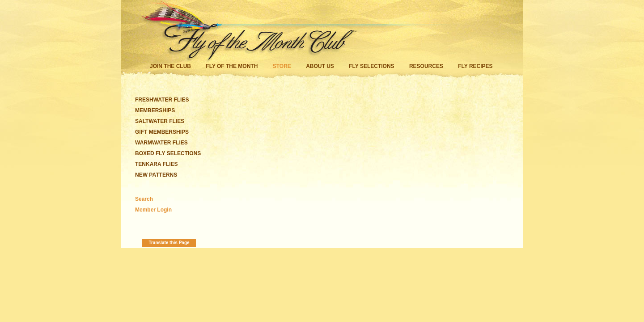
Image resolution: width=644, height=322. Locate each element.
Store (282, 66)
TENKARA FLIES (157, 164)
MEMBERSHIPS (155, 110)
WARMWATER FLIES (161, 143)
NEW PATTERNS (156, 175)
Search (144, 199)
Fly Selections (372, 66)
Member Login (153, 210)
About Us (320, 66)
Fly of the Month (232, 66)
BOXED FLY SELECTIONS (168, 153)
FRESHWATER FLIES (162, 100)
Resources (426, 66)
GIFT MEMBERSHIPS (162, 132)
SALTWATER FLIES (160, 121)
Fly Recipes (475, 66)
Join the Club (170, 66)
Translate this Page (169, 243)
